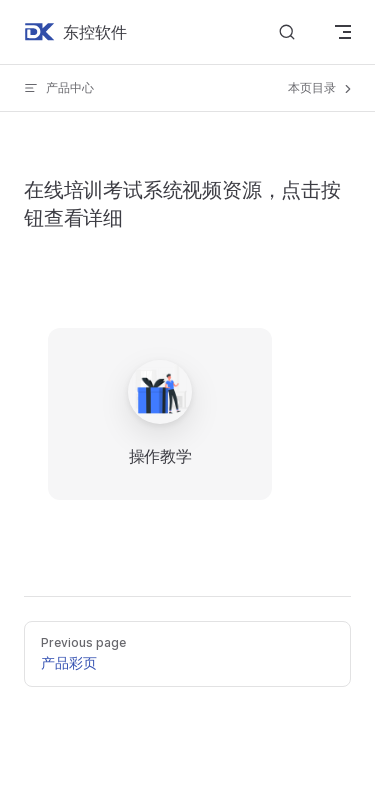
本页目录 (321, 88)
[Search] (287, 32)
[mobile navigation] (343, 32)
